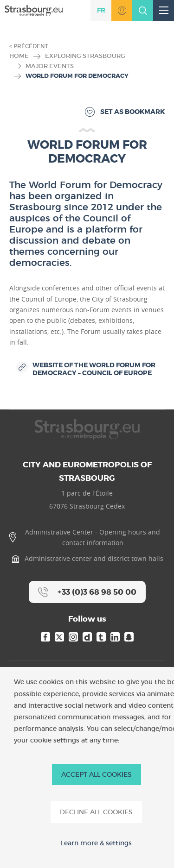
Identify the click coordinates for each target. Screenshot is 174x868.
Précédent (31, 46)
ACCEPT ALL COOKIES (97, 774)
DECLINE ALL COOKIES (96, 812)
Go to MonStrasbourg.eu (122, 10)
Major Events (50, 66)
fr (101, 10)
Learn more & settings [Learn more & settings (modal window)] (96, 843)
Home (19, 56)
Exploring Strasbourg (85, 56)
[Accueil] (34, 10)
